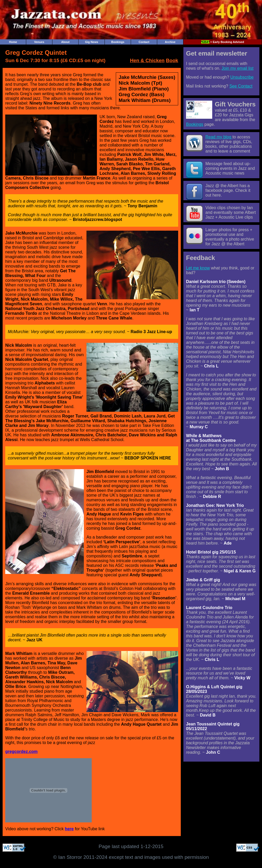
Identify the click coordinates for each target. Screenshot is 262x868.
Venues (39, 42)
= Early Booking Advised (223, 42)
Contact (144, 42)
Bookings (118, 42)
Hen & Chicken (147, 60)
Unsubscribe (242, 77)
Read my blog (219, 137)
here (69, 829)
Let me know (198, 268)
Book (172, 60)
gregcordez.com (21, 752)
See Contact (241, 86)
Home (13, 42)
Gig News (91, 42)
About (65, 42)
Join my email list (238, 68)
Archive (170, 42)
